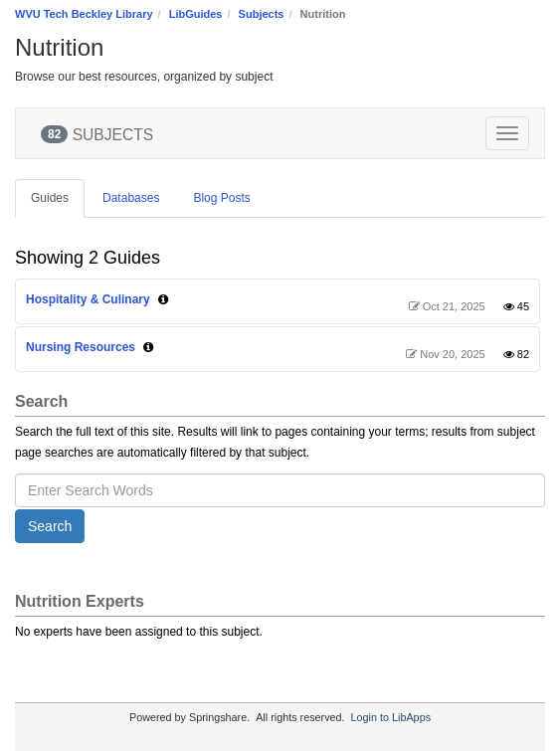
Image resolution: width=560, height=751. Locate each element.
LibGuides (196, 14)
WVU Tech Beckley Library (84, 14)
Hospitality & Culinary (88, 299)
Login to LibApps (391, 717)
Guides (50, 198)
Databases (131, 198)
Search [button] (50, 526)
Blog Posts (221, 198)
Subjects (262, 14)
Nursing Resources (81, 347)
